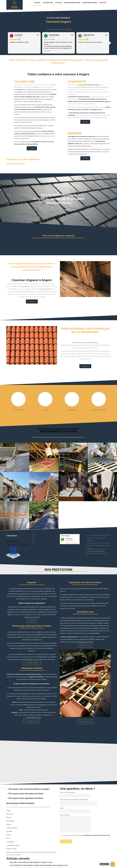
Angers (9, 811)
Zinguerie (32, 621)
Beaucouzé (10, 814)
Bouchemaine (10, 821)
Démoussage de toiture (32, 663)
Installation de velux (85, 645)
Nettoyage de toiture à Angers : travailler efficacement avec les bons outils (39, 865)
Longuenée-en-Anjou (13, 845)
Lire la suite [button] (47, 51)
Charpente (85, 122)
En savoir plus (32, 301)
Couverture (32, 148)
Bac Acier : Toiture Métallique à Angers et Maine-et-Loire (31, 862)
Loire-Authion (10, 842)
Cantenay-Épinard (12, 828)
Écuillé (8, 835)
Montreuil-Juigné (11, 849)
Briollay (9, 824)
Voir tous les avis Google (96, 552)
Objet (75, 810)
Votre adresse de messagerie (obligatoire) (79, 801)
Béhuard (9, 817)
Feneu (8, 838)
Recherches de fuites (85, 722)
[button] (109, 43)
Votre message (75, 823)
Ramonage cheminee (32, 721)
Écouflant (9, 831)
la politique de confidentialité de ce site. (97, 835)
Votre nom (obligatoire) (75, 794)
